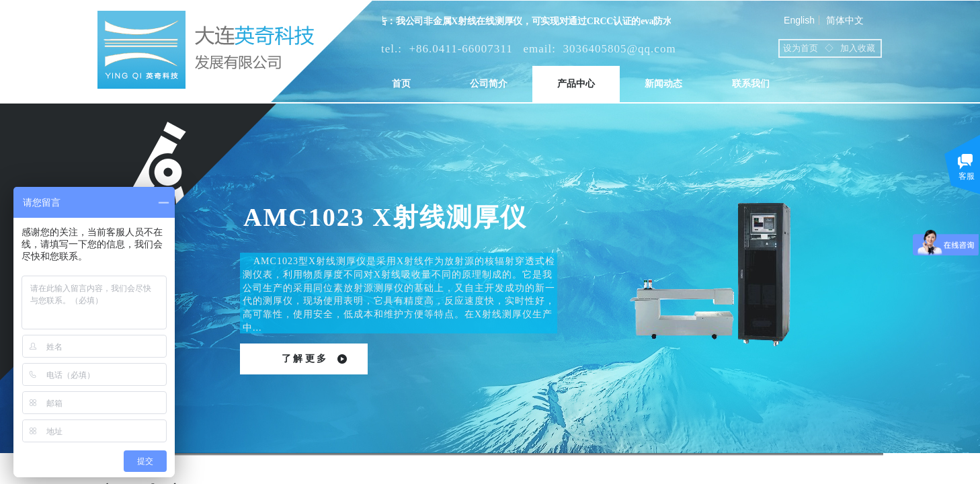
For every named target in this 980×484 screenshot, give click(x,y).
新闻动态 (663, 84)
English (799, 20)
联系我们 (751, 84)
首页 (401, 84)
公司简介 (489, 84)
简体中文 (845, 20)
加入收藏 (858, 48)
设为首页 (801, 48)
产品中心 (576, 84)
